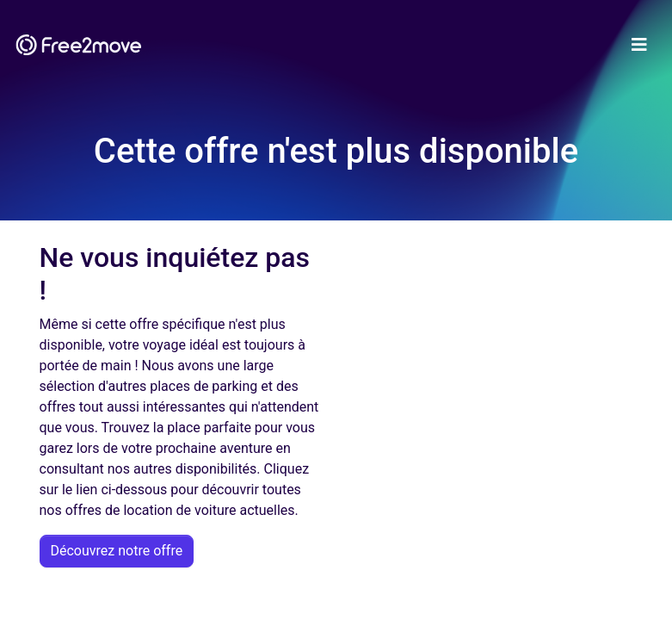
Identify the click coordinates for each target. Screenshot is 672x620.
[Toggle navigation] (639, 45)
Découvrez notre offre (117, 551)
